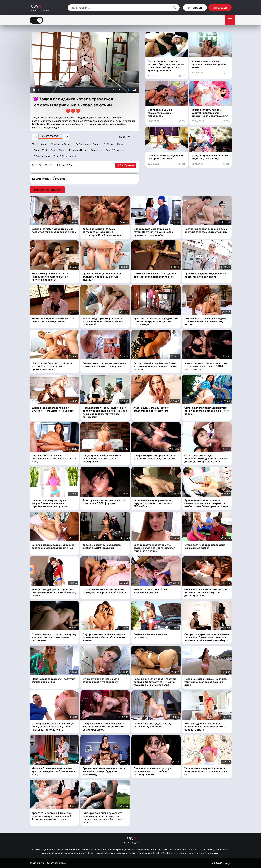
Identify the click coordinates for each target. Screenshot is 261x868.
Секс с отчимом (115, 150)
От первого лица (113, 144)
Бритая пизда (58, 150)
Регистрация (194, 8)
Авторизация (220, 8)
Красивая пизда (78, 150)
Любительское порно (88, 144)
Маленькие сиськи (62, 144)
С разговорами (42, 156)
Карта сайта (37, 863)
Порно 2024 (41, 150)
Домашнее (96, 150)
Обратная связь (57, 863)
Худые (44, 144)
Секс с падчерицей (65, 156)
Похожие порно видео (47, 190)
